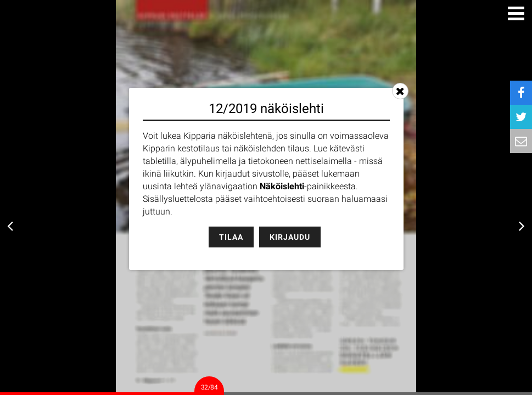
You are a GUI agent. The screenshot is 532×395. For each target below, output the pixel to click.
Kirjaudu (290, 237)
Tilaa (231, 237)
